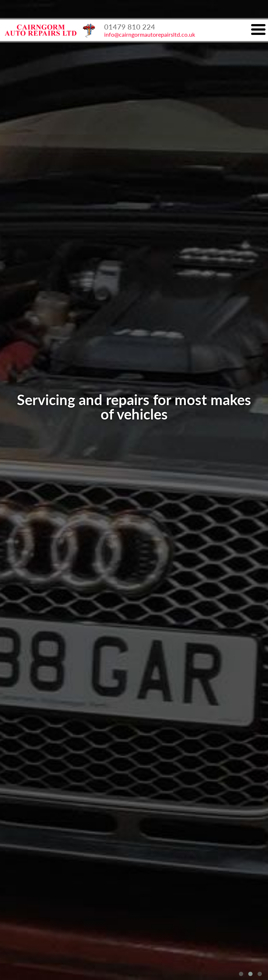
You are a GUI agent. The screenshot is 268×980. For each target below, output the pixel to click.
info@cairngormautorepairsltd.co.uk (150, 34)
